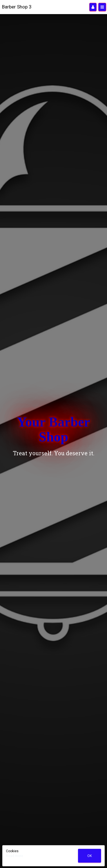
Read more (15, 856)
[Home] (17, 7)
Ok (90, 856)
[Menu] (102, 7)
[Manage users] (93, 7)
